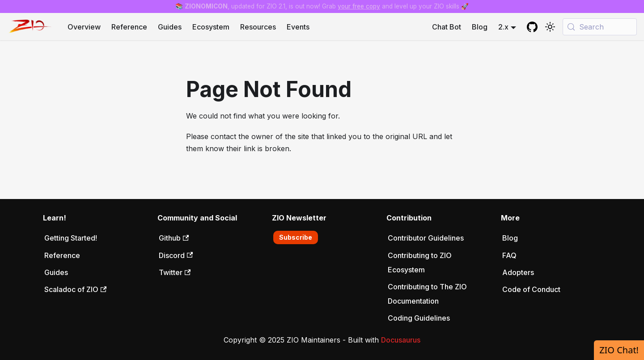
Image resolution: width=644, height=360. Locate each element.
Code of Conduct (531, 289)
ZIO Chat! (619, 350)
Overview (84, 27)
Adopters (518, 272)
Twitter (175, 272)
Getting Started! (71, 238)
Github (174, 238)
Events (298, 27)
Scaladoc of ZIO (75, 289)
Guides (170, 27)
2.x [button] (503, 27)
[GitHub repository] (532, 27)
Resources (258, 27)
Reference (129, 27)
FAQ (509, 255)
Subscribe (296, 237)
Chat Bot (447, 27)
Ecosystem (211, 27)
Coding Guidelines (419, 318)
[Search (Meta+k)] (600, 27)
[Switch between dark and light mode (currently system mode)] (550, 27)
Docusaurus (401, 340)
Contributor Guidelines (426, 238)
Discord (176, 255)
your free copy (359, 6)
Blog (480, 27)
